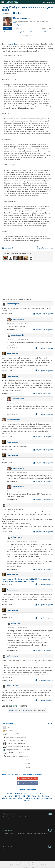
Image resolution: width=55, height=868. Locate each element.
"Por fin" (9, 728)
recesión (27, 800)
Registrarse (50, 2)
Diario (28, 760)
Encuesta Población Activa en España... (18, 747)
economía (13, 798)
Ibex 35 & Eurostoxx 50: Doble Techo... (18, 753)
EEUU (17, 796)
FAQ (32, 867)
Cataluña (44, 794)
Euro (17, 793)
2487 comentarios (34, 32)
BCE (23, 796)
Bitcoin (5, 798)
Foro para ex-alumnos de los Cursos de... (19, 750)
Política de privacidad (23, 865)
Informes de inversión (27, 814)
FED (28, 796)
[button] (7, 29)
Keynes (40, 798)
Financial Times (12, 44)
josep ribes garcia (13, 304)
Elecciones (9, 796)
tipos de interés (43, 796)
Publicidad (44, 865)
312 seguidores (8, 32)
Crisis (28, 798)
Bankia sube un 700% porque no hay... (18, 734)
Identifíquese (14, 710)
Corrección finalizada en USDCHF (16, 737)
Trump (34, 796)
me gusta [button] (6, 248)
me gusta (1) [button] (39, 314)
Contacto (26, 867)
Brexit (33, 798)
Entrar (44, 2)
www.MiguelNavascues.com (22, 25)
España (10, 793)
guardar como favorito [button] (45, 248)
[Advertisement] (28, 279)
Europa (24, 794)
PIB (37, 794)
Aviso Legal (35, 865)
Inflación (21, 798)
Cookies (12, 865)
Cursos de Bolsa (27, 847)
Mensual (28, 768)
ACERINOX (10, 731)
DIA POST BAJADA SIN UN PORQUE (18, 740)
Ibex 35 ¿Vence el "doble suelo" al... (17, 756)
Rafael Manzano (13, 353)
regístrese (24, 710)
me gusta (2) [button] (39, 393)
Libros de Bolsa (27, 830)
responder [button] (50, 314)
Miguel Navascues (21, 18)
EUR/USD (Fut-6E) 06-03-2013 (15, 743)
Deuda (31, 794)
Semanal (28, 764)
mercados (48, 798)
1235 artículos (47, 32)
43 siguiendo (21, 32)
